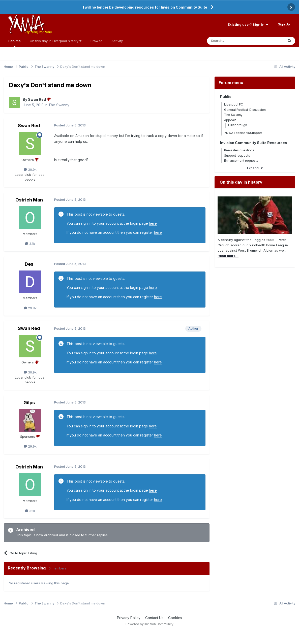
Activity (117, 41)
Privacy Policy (129, 618)
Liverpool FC (234, 104)
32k (30, 244)
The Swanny (59, 105)
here (153, 223)
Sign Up (284, 24)
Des (29, 264)
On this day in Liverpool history (56, 41)
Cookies (175, 618)
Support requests (237, 156)
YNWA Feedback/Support (243, 133)
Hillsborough (238, 125)
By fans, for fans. (39, 32)
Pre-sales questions (239, 150)
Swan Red (29, 126)
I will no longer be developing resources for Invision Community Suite (145, 7)
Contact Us (154, 618)
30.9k (30, 170)
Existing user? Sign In (248, 24)
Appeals (230, 120)
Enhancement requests (241, 161)
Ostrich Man (29, 200)
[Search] (233, 41)
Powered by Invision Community (149, 624)
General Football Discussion (245, 110)
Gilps (29, 403)
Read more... (228, 256)
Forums (14, 43)
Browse (96, 41)
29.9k (30, 446)
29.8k (30, 308)
